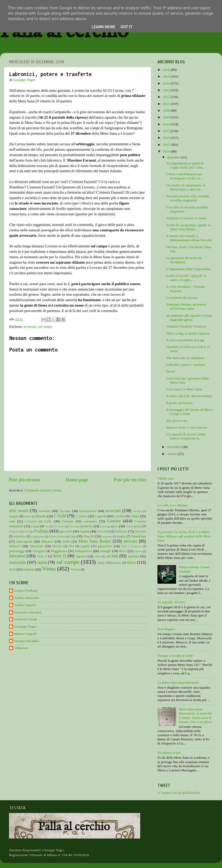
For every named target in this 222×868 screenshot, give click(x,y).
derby (88, 526)
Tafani (101, 563)
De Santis (59, 526)
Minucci (15, 546)
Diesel (171, 371)
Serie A (42, 556)
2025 (167, 76)
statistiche (17, 562)
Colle (48, 521)
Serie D (60, 556)
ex (117, 526)
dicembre (174, 157)
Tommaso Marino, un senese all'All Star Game (186, 306)
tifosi (131, 562)
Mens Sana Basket (95, 541)
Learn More (104, 27)
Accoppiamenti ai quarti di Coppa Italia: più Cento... (186, 165)
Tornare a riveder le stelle (175, 656)
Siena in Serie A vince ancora (187, 427)
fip (140, 526)
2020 (167, 111)
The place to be (177, 421)
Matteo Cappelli (25, 634)
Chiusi (135, 516)
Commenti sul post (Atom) (43, 490)
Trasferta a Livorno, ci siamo (187, 218)
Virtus (49, 569)
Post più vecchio (130, 480)
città (12, 521)
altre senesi (19, 511)
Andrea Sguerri (25, 605)
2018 (167, 124)
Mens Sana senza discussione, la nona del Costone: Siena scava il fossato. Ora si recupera (195, 715)
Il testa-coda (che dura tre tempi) (189, 396)
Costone (114, 521)
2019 (167, 117)
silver (98, 556)
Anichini (45, 511)
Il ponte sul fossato (179, 403)
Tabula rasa (165, 478)
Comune (68, 521)
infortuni (141, 531)
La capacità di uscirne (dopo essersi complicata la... (186, 436)
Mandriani (139, 536)
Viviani (75, 569)
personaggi (17, 551)
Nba (71, 546)
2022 (167, 97)
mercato (130, 541)
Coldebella (31, 521)
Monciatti (37, 546)
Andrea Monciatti (27, 598)
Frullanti (41, 531)
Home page (77, 480)
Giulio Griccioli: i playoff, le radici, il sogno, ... (186, 278)
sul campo (45, 327)
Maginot (107, 536)
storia (42, 562)
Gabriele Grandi (25, 619)
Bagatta (14, 516)
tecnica (117, 563)
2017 (167, 131)
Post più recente (25, 480)
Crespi (35, 526)
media (66, 542)
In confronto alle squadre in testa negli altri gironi (189, 318)
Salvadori (17, 556)
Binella (41, 516)
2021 (167, 104)
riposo (138, 551)
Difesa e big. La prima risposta (188, 333)
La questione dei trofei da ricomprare (184, 260)
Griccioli (102, 531)
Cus (47, 526)
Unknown (21, 648)
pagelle (85, 546)
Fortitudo (14, 531)
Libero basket (57, 536)
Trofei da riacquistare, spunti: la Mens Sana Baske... (188, 227)
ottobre (172, 454)
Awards (137, 511)
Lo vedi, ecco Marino (172, 505)
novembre (174, 447)
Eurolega (105, 526)
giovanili (66, 531)
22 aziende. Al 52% (171, 602)
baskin (28, 516)
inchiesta (121, 531)
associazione (88, 511)
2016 (167, 138)
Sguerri (81, 556)
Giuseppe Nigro (25, 626)
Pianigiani (39, 551)
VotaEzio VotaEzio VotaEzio (186, 326)
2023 (167, 90)
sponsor (133, 556)
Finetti (130, 526)
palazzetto (105, 546)
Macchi (89, 536)
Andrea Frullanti (26, 591)
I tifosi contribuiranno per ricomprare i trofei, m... (184, 176)
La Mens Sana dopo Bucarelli (178, 683)
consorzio (90, 521)
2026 (167, 70)
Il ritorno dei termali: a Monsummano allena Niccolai (189, 238)
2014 (167, 151)
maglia (121, 536)
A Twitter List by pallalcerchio (179, 793)
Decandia (74, 526)
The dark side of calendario (185, 358)
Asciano (65, 511)
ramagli (105, 551)
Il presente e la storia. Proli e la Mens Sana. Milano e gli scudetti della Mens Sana (184, 536)
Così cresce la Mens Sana (184, 389)
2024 (167, 83)
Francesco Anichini (28, 612)
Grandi (85, 531)
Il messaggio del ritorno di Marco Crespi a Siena (190, 412)
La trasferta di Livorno (182, 298)
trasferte (29, 569)
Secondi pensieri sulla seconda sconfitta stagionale (188, 198)
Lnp (73, 536)
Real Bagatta (166, 629)
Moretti (57, 546)
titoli (12, 569)
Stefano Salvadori (27, 641)
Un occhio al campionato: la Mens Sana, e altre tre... (186, 187)
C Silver (81, 516)
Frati (27, 531)
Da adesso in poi (169, 753)
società (112, 556)
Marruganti (24, 541)
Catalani (119, 516)
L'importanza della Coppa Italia (188, 269)
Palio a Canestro (131, 546)
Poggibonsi (59, 551)
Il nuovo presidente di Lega (185, 340)
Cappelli (101, 516)
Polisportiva (84, 551)
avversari (30, 327)
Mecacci (47, 541)
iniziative (19, 536)
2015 (167, 145)
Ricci (123, 551)
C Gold (60, 516)
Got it (126, 27)
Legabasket (38, 536)
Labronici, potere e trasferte (186, 365)
